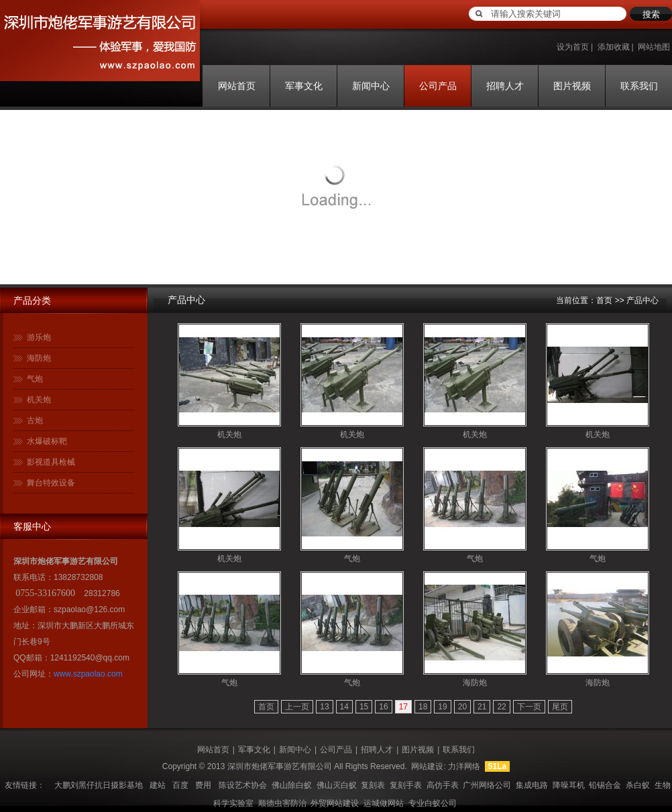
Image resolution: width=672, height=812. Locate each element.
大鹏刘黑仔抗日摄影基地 (99, 785)
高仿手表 (443, 785)
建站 (158, 785)
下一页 (529, 707)
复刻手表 (406, 785)
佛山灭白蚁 (337, 785)
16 (383, 707)
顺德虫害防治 (282, 803)
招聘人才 (505, 86)
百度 (180, 785)
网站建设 (427, 766)
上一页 (297, 707)
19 (442, 707)
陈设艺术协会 (243, 785)
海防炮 (39, 358)
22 (501, 707)
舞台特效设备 (51, 483)
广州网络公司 (487, 785)
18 (423, 707)
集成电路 (532, 785)
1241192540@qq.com (90, 658)
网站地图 (654, 47)
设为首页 (573, 47)
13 (324, 707)
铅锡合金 (605, 785)
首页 (604, 300)
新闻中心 (371, 86)
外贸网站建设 (335, 803)
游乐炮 (39, 337)
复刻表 (373, 785)
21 (482, 707)
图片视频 (572, 86)
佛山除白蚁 (292, 785)
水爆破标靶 (47, 441)
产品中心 (186, 300)
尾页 (560, 707)
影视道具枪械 (51, 462)
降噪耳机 (569, 785)
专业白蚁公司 (433, 803)
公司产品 (438, 86)
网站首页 (237, 86)
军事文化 (304, 86)
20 (462, 707)
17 (403, 707)
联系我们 (639, 86)
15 (364, 707)
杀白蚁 (638, 785)
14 (344, 707)
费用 (203, 785)
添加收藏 (614, 47)
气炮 (35, 379)
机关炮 (39, 400)
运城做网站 (384, 803)
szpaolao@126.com (89, 610)
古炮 (35, 420)
